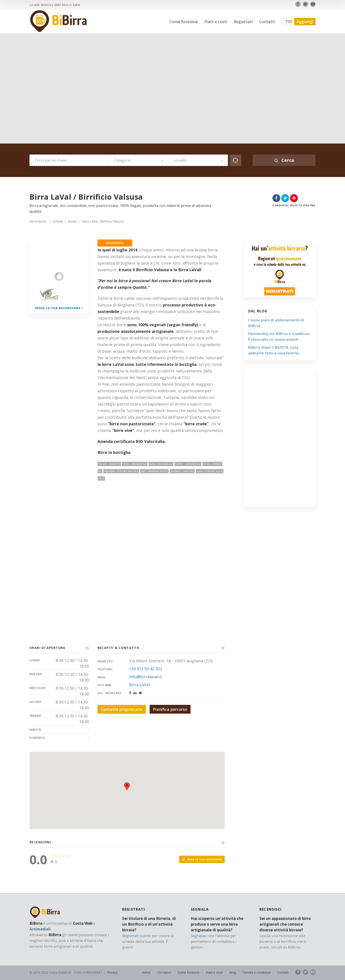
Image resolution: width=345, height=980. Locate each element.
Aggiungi (305, 22)
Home (42, 221)
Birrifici (73, 221)
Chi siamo (164, 972)
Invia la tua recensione (202, 859)
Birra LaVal (139, 685)
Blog (233, 972)
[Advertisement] (282, 439)
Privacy (112, 972)
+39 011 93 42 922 (146, 669)
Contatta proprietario (122, 709)
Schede (58, 221)
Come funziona (184, 22)
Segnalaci (199, 936)
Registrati (243, 22)
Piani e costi (216, 22)
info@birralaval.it (146, 677)
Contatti (267, 22)
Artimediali (40, 929)
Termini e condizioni (257, 972)
